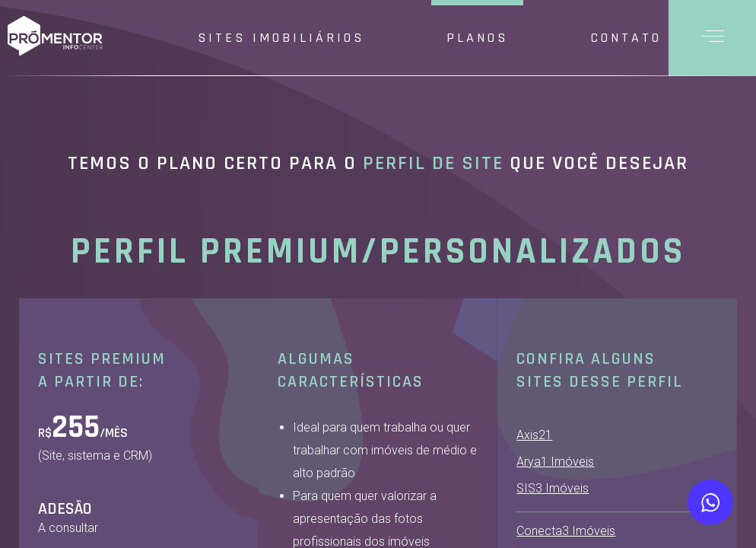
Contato (626, 38)
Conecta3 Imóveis (566, 531)
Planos (477, 38)
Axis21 (534, 435)
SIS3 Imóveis (553, 488)
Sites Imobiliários (281, 38)
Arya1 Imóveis (555, 462)
